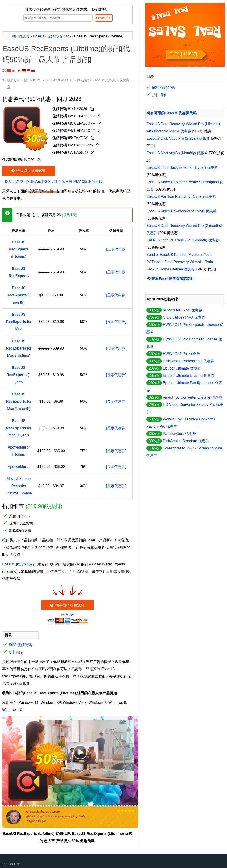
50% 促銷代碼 (20, 645)
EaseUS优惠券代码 (18, 564)
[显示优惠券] (116, 249)
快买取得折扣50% (28, 171)
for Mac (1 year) (19, 428)
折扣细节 (16, 652)
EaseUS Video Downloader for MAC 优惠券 (181, 211)
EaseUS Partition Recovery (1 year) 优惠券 (181, 197)
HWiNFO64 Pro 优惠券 (181, 354)
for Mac (19, 322)
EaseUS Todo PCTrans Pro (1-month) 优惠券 (183, 240)
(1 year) (19, 375)
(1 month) (19, 295)
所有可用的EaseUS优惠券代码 (172, 113)
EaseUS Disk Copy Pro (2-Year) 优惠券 (178, 138)
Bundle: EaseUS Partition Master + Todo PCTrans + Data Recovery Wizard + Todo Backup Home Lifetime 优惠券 (180, 262)
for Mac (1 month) (19, 401)
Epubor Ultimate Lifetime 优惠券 (189, 376)
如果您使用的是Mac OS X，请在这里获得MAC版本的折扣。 (55, 182)
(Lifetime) (19, 249)
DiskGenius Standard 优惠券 (186, 441)
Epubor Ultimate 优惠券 (182, 368)
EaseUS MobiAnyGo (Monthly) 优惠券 (177, 153)
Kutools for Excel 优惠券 (182, 310)
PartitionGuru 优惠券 (179, 434)
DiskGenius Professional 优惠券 (189, 361)
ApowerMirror (19, 467)
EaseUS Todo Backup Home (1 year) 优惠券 (182, 167)
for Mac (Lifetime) (19, 348)
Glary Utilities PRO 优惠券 (184, 317)
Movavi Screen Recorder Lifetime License (19, 486)
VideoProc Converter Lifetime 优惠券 (192, 397)
